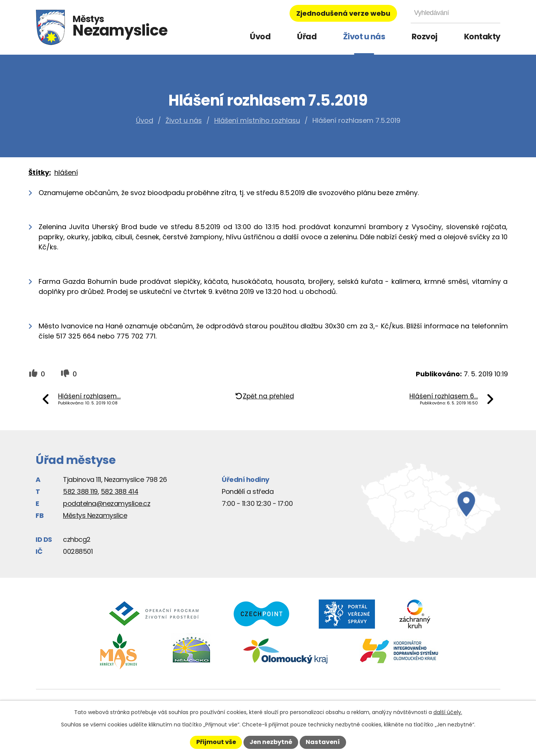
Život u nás (364, 37)
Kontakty (482, 37)
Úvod (260, 37)
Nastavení (323, 742)
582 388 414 (120, 491)
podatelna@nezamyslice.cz (107, 503)
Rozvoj (425, 37)
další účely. (448, 712)
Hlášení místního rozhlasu (257, 120)
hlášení (66, 172)
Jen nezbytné (271, 742)
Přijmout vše (216, 742)
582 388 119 (80, 491)
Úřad (307, 37)
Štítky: (40, 172)
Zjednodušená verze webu (343, 13)
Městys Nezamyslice (95, 515)
